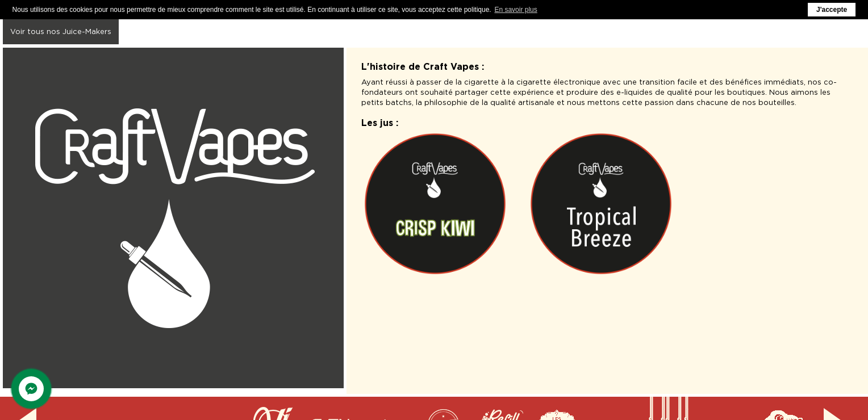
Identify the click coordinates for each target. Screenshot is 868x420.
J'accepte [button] (832, 10)
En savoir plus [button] (516, 10)
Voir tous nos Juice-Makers (61, 31)
